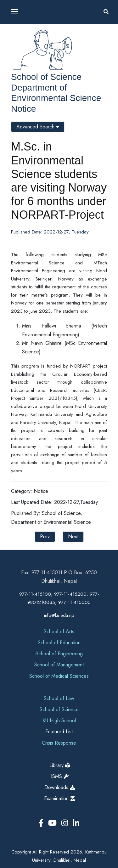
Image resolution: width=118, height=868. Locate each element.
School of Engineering (59, 654)
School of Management (59, 665)
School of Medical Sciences (59, 676)
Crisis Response (59, 743)
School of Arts (59, 632)
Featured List (59, 732)
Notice (23, 109)
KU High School (59, 720)
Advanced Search (38, 127)
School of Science (46, 77)
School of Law (59, 698)
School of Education (59, 643)
